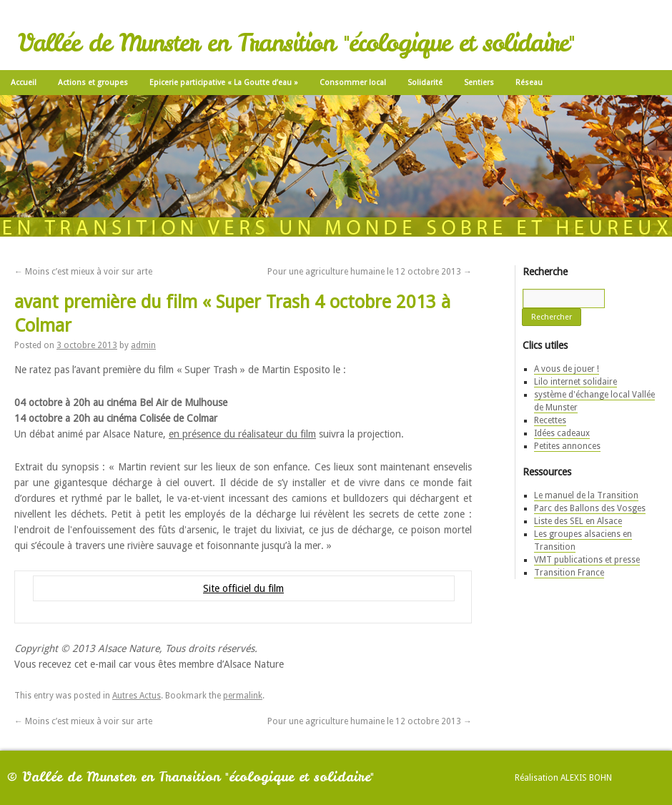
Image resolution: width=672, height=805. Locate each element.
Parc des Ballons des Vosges (590, 508)
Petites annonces (567, 446)
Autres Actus (137, 696)
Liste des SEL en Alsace (578, 521)
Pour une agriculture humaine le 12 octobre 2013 (370, 272)
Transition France (569, 573)
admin (143, 345)
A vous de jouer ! (567, 369)
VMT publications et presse (587, 560)
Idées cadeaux (562, 433)
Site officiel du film (243, 588)
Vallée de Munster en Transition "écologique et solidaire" (296, 43)
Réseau (529, 83)
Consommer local (353, 83)
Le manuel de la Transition (586, 495)
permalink (243, 696)
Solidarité (425, 83)
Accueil (24, 83)
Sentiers (479, 83)
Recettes (550, 420)
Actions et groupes (93, 83)
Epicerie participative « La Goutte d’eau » (224, 83)
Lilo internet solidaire (575, 382)
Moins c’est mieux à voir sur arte (83, 272)
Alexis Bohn (586, 778)
